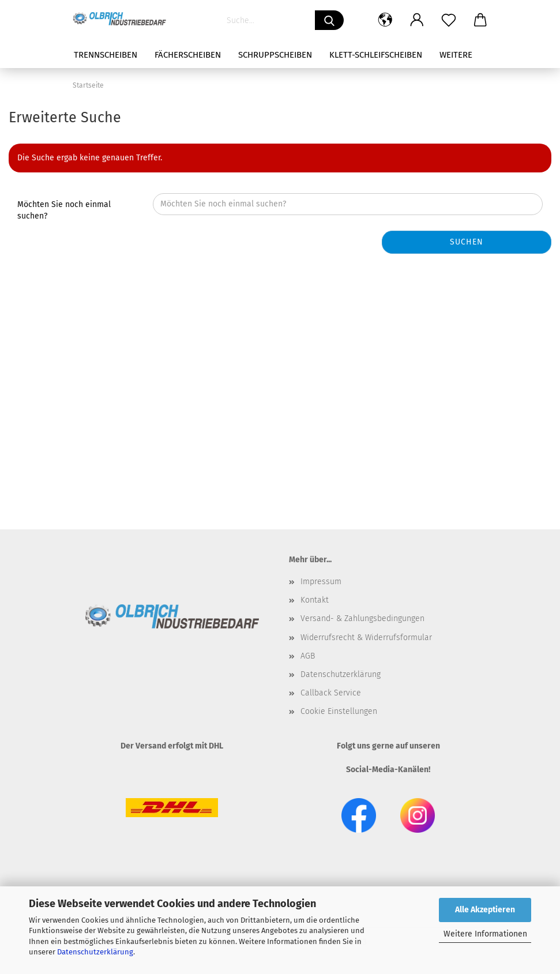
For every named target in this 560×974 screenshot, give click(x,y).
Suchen (467, 242)
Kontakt (315, 600)
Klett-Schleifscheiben (376, 55)
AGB (308, 656)
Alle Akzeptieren (485, 910)
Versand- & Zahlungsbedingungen (362, 618)
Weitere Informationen (485, 934)
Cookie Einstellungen (339, 711)
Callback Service (331, 693)
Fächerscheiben (188, 55)
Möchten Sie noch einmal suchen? (64, 210)
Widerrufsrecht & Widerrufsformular (366, 638)
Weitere (456, 55)
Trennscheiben (106, 55)
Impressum (321, 582)
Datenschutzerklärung (95, 952)
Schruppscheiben (275, 55)
